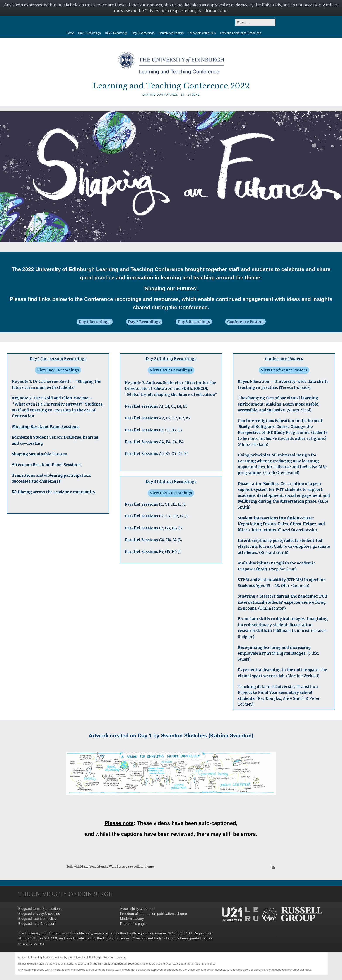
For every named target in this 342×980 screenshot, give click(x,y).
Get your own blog (114, 957)
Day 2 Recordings (116, 33)
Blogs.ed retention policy (37, 919)
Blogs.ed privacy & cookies (39, 914)
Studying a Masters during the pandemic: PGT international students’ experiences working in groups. (283, 602)
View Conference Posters (284, 370)
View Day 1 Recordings (58, 370)
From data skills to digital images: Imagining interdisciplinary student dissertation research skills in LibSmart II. (283, 625)
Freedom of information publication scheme (153, 914)
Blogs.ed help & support (37, 924)
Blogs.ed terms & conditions (40, 909)
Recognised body (148, 938)
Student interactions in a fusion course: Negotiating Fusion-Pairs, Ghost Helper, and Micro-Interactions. (281, 524)
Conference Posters (171, 33)
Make (84, 867)
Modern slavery (132, 919)
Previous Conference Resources (240, 33)
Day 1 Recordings (89, 33)
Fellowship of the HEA (202, 33)
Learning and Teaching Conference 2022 (171, 86)
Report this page (133, 924)
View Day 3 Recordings (171, 493)
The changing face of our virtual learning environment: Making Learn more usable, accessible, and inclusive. (278, 404)
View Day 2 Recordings (171, 370)
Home (70, 33)
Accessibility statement (138, 909)
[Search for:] (255, 22)
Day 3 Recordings (143, 33)
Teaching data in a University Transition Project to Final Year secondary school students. (278, 693)
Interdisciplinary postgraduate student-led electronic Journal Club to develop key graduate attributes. (284, 546)
